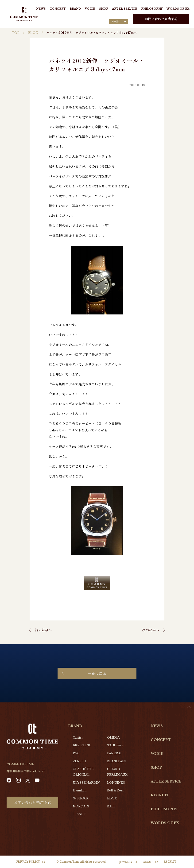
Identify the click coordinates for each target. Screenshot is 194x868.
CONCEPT (58, 9)
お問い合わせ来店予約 (161, 19)
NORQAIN (81, 806)
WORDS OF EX (178, 9)
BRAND (75, 9)
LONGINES (116, 783)
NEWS (41, 9)
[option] (182, 864)
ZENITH (79, 761)
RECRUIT (160, 795)
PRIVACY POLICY (28, 862)
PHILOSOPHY (152, 9)
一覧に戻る (97, 673)
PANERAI (114, 753)
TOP (16, 33)
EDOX (112, 798)
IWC (76, 753)
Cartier (78, 738)
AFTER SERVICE (125, 9)
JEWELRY (126, 862)
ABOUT (148, 862)
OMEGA (113, 738)
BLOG (33, 33)
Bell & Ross (115, 790)
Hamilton (80, 790)
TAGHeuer (115, 745)
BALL (111, 806)
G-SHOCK (81, 798)
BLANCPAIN (116, 761)
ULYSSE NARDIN (86, 783)
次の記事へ (151, 630)
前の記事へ (43, 630)
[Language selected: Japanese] (119, 22)
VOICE (90, 9)
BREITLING (82, 745)
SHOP (104, 9)
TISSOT (80, 814)
